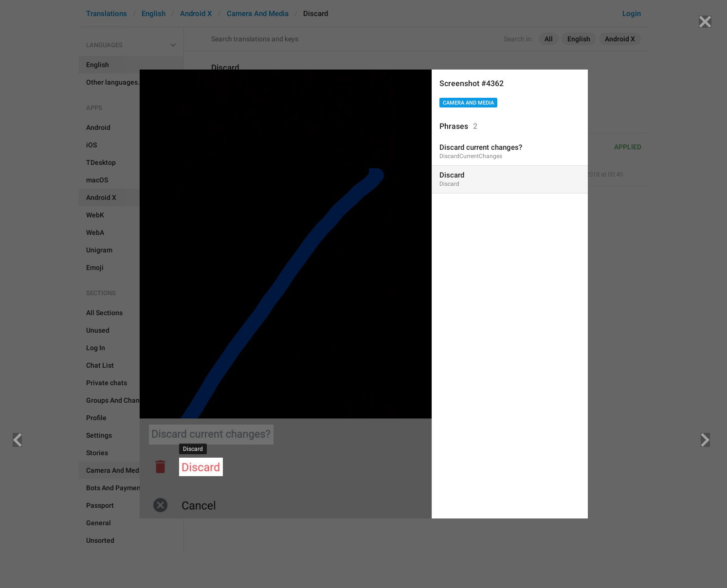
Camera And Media (468, 103)
